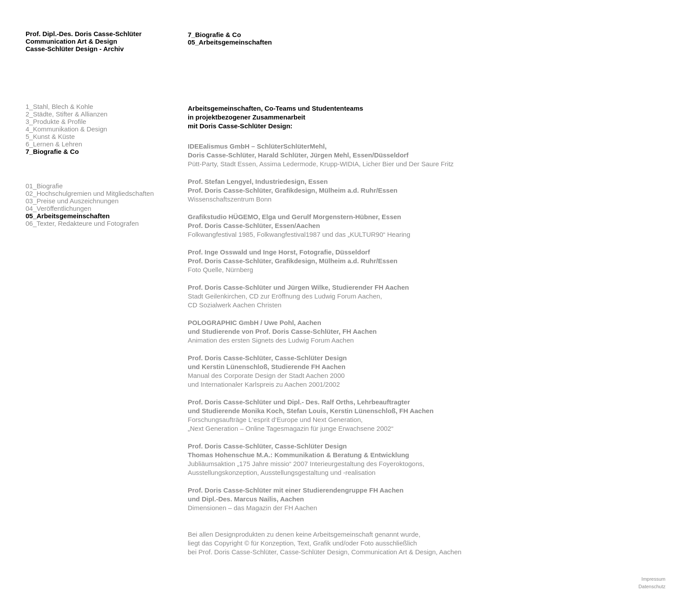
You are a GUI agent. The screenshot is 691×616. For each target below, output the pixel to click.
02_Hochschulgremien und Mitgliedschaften (90, 193)
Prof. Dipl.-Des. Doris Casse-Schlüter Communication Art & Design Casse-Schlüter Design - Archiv (84, 41)
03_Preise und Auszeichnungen (72, 201)
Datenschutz (652, 586)
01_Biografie (44, 186)
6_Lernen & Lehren (54, 144)
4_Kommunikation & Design (66, 129)
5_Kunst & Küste (50, 136)
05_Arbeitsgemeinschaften (68, 216)
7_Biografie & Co (52, 151)
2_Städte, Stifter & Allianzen (67, 114)
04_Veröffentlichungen (58, 208)
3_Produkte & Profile (56, 121)
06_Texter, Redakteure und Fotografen (82, 223)
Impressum (654, 579)
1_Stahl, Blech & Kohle (59, 106)
